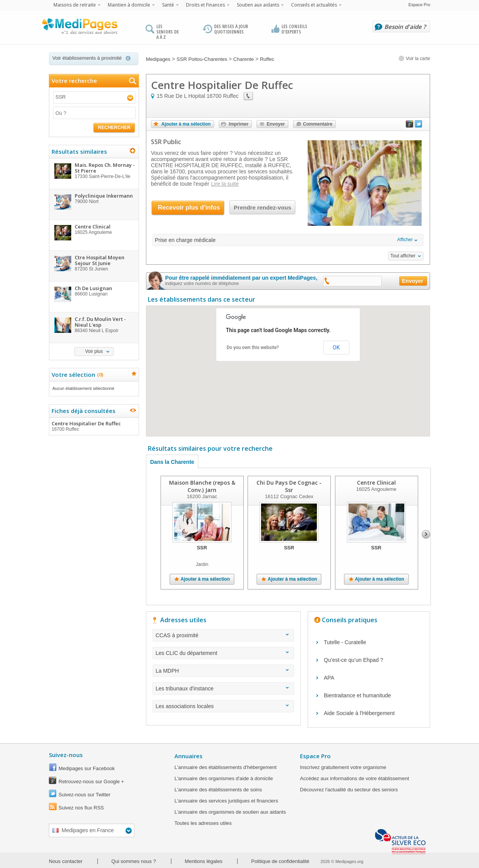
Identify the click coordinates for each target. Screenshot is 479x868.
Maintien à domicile (129, 5)
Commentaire (318, 124)
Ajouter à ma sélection (186, 124)
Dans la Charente (172, 462)
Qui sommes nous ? (134, 861)
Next (426, 534)
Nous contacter (66, 861)
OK (336, 348)
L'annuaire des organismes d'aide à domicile (224, 778)
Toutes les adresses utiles (203, 823)
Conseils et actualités (314, 5)
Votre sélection (76, 374)
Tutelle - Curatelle (345, 642)
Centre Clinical (376, 483)
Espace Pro (420, 5)
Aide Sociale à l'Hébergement (359, 713)
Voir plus (94, 351)
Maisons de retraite (75, 5)
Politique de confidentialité (280, 861)
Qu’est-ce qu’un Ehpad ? (353, 660)
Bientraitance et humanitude (357, 695)
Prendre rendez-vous (262, 207)
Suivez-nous (66, 755)
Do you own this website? (253, 348)
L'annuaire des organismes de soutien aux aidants (230, 812)
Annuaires (188, 756)
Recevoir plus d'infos (189, 207)
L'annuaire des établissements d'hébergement (225, 767)
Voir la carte (414, 59)
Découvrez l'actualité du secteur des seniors (349, 790)
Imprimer (239, 124)
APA (329, 678)
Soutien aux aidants (258, 5)
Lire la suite (225, 184)
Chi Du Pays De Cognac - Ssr (289, 486)
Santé (168, 5)
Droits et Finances (205, 5)
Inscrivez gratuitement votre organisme (343, 767)
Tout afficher (403, 256)
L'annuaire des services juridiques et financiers (226, 801)
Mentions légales (204, 861)
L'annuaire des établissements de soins (218, 790)
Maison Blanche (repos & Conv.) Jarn (202, 486)
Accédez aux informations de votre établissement (354, 778)
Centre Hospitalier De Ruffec (94, 426)
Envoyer (276, 124)
